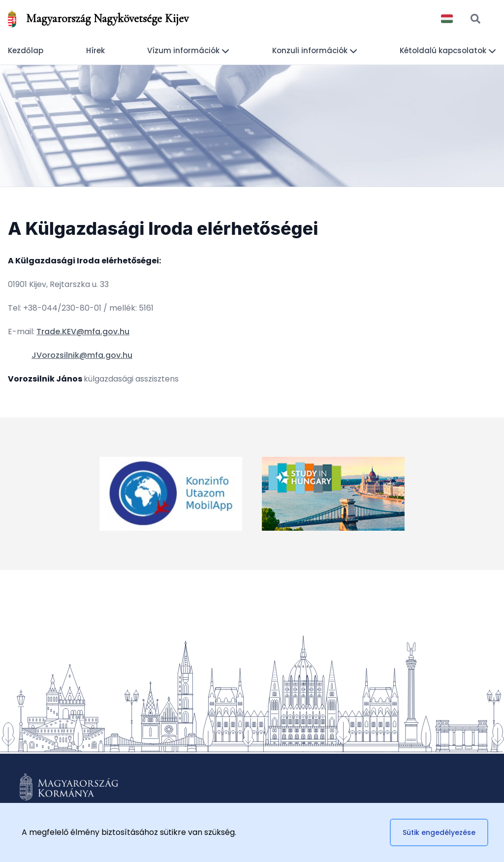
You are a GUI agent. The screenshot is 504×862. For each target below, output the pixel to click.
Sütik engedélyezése (439, 832)
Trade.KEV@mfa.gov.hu (83, 332)
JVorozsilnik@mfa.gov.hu (82, 355)
